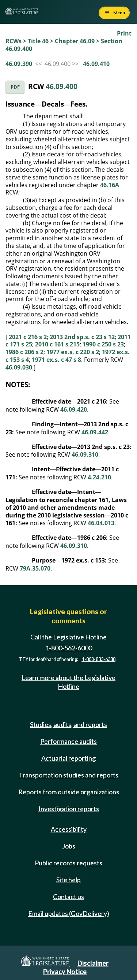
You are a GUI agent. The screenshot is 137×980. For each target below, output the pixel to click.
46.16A (110, 185)
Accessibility (69, 829)
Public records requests (68, 863)
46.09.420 (74, 409)
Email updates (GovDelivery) (69, 913)
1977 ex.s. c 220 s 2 (73, 352)
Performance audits (68, 741)
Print (124, 33)
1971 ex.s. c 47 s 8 (56, 360)
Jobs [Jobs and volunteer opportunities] (69, 846)
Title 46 (38, 41)
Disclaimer (93, 963)
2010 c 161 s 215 (57, 344)
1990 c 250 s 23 (103, 344)
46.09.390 (19, 64)
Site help (68, 880)
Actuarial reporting (68, 758)
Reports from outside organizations (69, 792)
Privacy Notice (65, 972)
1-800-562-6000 (69, 648)
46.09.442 (95, 432)
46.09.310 (85, 454)
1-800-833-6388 (99, 659)
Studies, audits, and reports (68, 724)
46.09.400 (62, 86)
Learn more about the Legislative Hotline (68, 682)
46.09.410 (96, 64)
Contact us (68, 897)
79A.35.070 (35, 568)
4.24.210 (99, 477)
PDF (15, 87)
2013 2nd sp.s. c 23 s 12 (82, 337)
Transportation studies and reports (68, 775)
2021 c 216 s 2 (28, 337)
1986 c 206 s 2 (24, 352)
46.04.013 (101, 523)
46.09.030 (19, 367)
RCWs (14, 41)
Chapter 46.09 (75, 41)
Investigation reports (69, 809)
